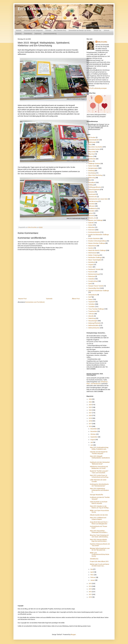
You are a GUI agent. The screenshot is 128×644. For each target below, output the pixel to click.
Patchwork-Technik (94, 269)
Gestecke (19, 34)
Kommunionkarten (94, 232)
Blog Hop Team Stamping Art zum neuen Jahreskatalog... (99, 536)
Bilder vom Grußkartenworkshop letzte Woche (100, 554)
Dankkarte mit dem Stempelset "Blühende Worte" (100, 463)
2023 (90, 407)
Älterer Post (76, 299)
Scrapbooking (93, 281)
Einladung (91, 171)
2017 (90, 424)
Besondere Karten (94, 149)
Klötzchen (91, 227)
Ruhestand (92, 276)
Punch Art (91, 272)
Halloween (92, 206)
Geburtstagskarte (94, 189)
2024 (90, 405)
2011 (90, 594)
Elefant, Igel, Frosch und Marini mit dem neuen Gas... (100, 565)
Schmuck (106, 30)
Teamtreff (92, 302)
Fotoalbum (92, 182)
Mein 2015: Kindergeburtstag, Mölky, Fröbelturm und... (99, 448)
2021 (90, 413)
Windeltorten (94, 559)
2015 (90, 583)
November (94, 431)
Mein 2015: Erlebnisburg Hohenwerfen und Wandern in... (99, 490)
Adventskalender (94, 140)
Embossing (92, 178)
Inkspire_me (92, 218)
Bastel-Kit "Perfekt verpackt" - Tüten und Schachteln (100, 472)
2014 (90, 586)
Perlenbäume (28, 34)
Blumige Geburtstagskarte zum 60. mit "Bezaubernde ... (100, 549)
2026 (90, 399)
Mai (92, 569)
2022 (90, 410)
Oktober (93, 434)
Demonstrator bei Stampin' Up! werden (80, 30)
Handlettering (93, 208)
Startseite (19, 30)
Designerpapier (93, 168)
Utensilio (91, 316)
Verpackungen (93, 321)
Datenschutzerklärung (50, 34)
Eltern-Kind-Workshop (95, 175)
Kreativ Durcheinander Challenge (99, 234)
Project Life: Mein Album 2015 (99, 561)
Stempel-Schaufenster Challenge (99, 291)
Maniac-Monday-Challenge (97, 243)
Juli (92, 442)
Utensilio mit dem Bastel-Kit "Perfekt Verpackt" (99, 453)
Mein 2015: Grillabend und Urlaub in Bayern (98, 518)
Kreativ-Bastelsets (94, 238)
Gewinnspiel (92, 194)
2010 (90, 597)
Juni (92, 445)
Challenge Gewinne (94, 163)
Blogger (73, 634)
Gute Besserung (93, 201)
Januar (93, 580)
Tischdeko (92, 307)
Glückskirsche (93, 197)
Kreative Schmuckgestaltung (97, 241)
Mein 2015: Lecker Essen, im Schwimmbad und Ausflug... (100, 476)
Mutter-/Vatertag (94, 255)
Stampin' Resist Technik (96, 286)
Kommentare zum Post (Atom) (35, 302)
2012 (90, 592)
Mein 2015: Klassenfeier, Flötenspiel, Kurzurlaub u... (99, 532)
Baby (90, 144)
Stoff (90, 297)
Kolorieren (92, 230)
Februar (93, 577)
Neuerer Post (22, 299)
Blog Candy (92, 152)
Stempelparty (93, 295)
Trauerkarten (92, 311)
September (94, 437)
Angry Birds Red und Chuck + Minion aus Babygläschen (99, 523)
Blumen (91, 156)
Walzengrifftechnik (94, 323)
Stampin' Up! (97, 30)
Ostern (90, 267)
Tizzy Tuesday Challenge (96, 309)
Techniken (91, 304)
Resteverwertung (94, 274)
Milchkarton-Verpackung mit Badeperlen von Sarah (99, 467)
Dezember (94, 429)
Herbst (90, 213)
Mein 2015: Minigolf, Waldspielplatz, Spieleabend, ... (100, 458)
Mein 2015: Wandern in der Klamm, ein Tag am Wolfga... (100, 507)
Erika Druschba (102, 42)
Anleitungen (92, 142)
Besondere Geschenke (95, 147)
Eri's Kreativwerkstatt (37, 9)
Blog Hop (91, 154)
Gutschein (91, 204)
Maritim (91, 248)
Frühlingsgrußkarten (95, 187)
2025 (90, 402)
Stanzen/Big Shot (94, 288)
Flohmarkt (48, 30)
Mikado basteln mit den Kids (99, 515)
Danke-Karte (92, 166)
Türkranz (91, 314)
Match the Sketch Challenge (97, 250)
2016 (90, 426)
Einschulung (92, 173)
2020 (90, 415)
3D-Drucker (92, 137)
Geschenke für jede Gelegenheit (33, 30)
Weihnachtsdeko (94, 325)
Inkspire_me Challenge (95, 220)
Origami (91, 265)
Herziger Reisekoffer (97, 495)
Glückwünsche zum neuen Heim (98, 199)
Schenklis (91, 279)
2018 (90, 421)
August (93, 440)
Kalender (91, 223)
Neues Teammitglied (95, 260)
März (92, 575)
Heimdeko (92, 211)
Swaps (90, 299)
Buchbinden (92, 159)
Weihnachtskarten (94, 328)
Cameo (91, 161)
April (92, 572)
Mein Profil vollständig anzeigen (97, 88)
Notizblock (92, 262)
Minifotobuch (93, 253)
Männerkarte (92, 246)
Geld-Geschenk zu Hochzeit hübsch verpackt (99, 503)
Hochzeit (91, 216)
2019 (90, 418)
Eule (90, 180)
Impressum (38, 34)
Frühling (91, 185)
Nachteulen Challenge (95, 257)
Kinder (90, 225)
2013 (90, 589)
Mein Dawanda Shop (60, 30)
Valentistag (92, 318)
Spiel (90, 283)
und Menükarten (96, 384)
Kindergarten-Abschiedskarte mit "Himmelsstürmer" (99, 485)
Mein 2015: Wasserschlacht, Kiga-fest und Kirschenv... (99, 540)
